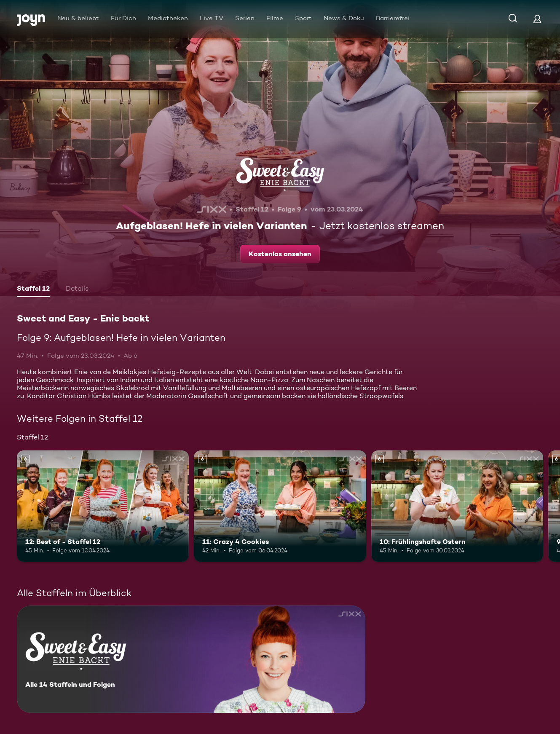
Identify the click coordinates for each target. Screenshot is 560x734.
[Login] (537, 19)
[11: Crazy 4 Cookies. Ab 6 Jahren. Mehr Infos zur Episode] (280, 506)
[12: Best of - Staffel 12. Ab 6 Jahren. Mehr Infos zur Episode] (103, 506)
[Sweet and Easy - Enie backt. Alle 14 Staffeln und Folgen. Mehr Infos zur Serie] (191, 659)
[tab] (33, 289)
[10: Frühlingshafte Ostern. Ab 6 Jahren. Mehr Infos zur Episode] (457, 506)
